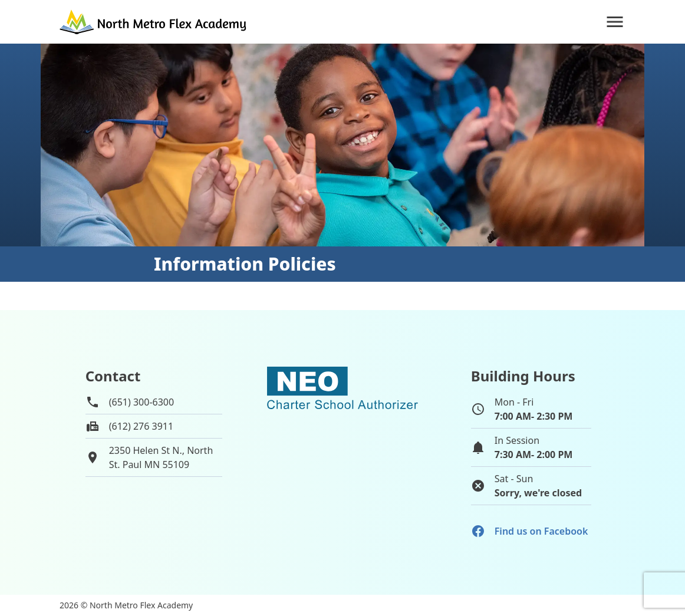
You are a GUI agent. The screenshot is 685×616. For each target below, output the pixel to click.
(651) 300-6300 (141, 402)
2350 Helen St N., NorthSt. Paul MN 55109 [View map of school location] (161, 457)
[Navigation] (615, 22)
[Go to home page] (154, 22)
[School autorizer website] (342, 438)
